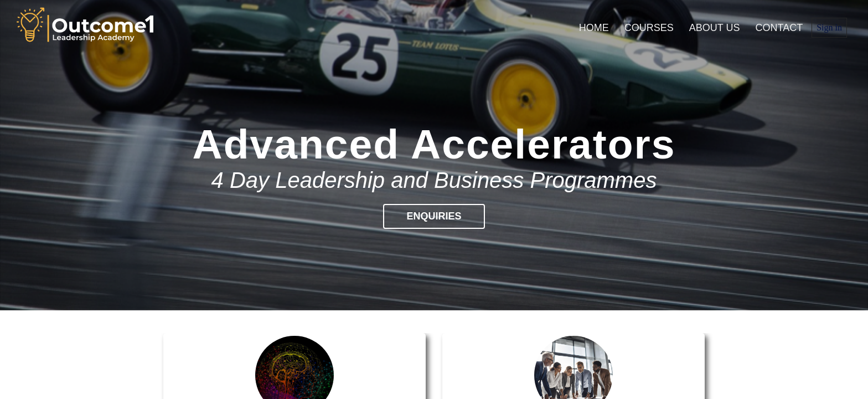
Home (594, 28)
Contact (779, 28)
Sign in (829, 27)
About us (715, 28)
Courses (649, 28)
